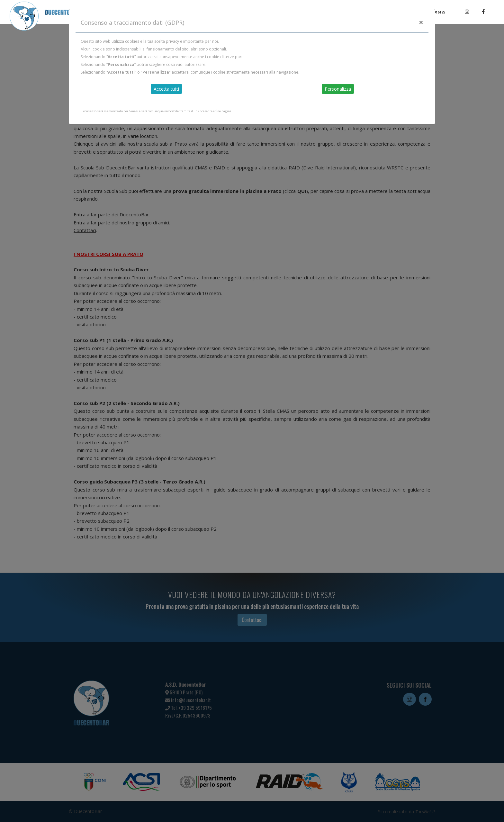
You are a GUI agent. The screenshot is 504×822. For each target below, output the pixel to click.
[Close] (421, 22)
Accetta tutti (166, 89)
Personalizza (338, 89)
